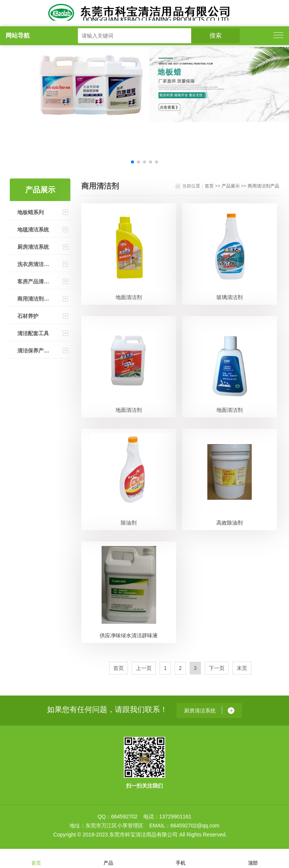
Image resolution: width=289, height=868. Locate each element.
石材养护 (28, 316)
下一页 (217, 668)
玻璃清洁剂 (230, 297)
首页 (209, 186)
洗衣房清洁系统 (33, 264)
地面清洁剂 (129, 297)
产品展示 (231, 186)
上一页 (144, 668)
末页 (242, 668)
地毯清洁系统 (33, 230)
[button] (132, 162)
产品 (108, 858)
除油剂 (129, 523)
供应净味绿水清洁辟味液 (129, 635)
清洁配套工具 (33, 333)
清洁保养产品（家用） (33, 351)
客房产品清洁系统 (33, 281)
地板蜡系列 (30, 212)
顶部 (253, 858)
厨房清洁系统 (33, 247)
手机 (181, 858)
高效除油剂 (230, 523)
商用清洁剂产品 (33, 299)
